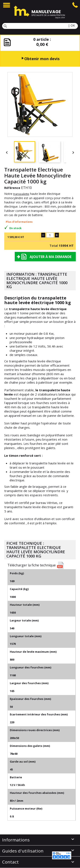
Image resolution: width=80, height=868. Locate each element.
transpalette (21, 194)
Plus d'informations (19, 222)
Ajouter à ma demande (51, 257)
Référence (12, 188)
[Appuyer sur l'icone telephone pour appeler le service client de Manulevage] (75, 4)
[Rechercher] (40, 26)
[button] (42, 565)
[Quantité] (50, 235)
